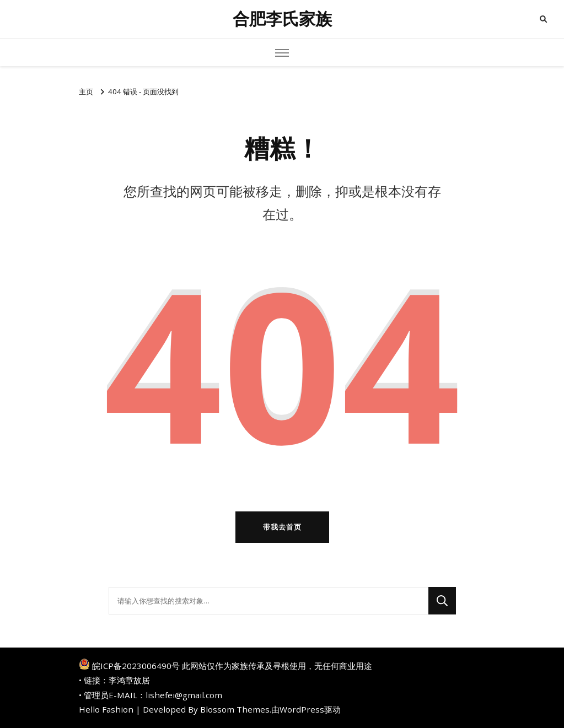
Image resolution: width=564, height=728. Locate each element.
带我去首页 (282, 527)
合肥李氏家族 (282, 19)
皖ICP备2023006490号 (136, 666)
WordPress (302, 709)
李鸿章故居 (129, 680)
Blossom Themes (235, 709)
